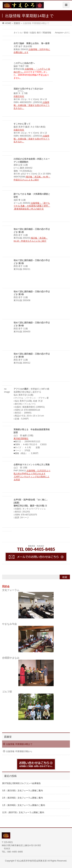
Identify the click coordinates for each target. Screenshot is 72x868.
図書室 (8, 737)
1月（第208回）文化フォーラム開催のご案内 (24, 805)
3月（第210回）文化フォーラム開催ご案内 (22, 791)
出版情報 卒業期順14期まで (19, 744)
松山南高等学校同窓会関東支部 (32, 861)
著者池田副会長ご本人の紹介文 (29, 209)
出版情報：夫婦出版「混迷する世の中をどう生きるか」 (32, 105)
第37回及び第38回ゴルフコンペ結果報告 (21, 783)
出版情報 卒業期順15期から (19, 751)
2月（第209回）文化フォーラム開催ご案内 (22, 798)
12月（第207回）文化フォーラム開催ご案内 (23, 812)
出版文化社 (19, 96)
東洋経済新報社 (21, 438)
